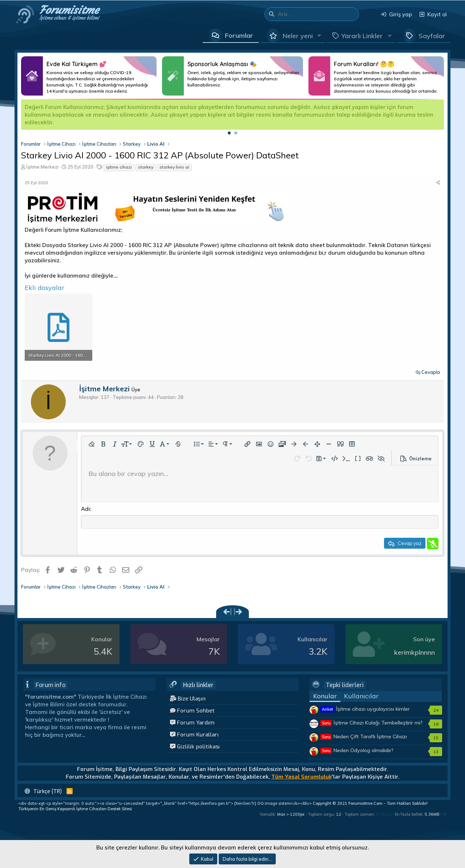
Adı (86, 509)
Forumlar (239, 35)
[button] (319, 36)
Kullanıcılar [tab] (361, 697)
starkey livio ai (174, 167)
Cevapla (431, 372)
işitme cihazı (119, 167)
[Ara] (318, 14)
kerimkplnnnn (415, 653)
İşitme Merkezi (42, 167)
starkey (146, 167)
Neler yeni (298, 36)
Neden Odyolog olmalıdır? (357, 751)
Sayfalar (432, 36)
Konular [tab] (325, 697)
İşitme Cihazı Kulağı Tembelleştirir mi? (371, 723)
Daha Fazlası (89, 76)
